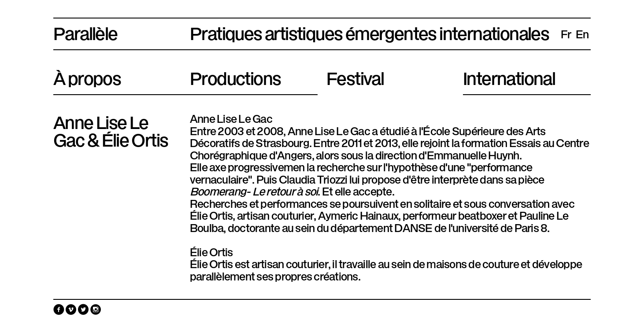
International (509, 77)
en (582, 33)
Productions (235, 77)
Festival (355, 77)
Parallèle (85, 32)
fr (566, 33)
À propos (87, 77)
